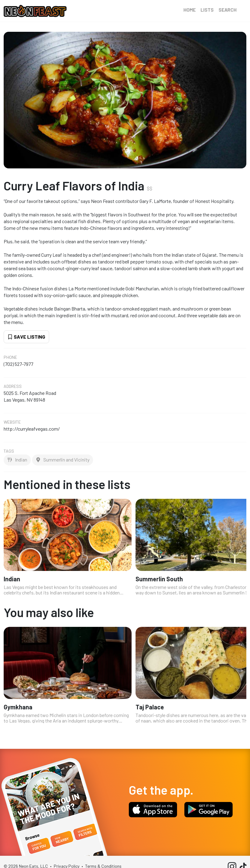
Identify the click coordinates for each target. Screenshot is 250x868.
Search (228, 10)
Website (12, 422)
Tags (9, 451)
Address (13, 386)
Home (190, 10)
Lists (207, 10)
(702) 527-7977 (18, 364)
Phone (10, 357)
